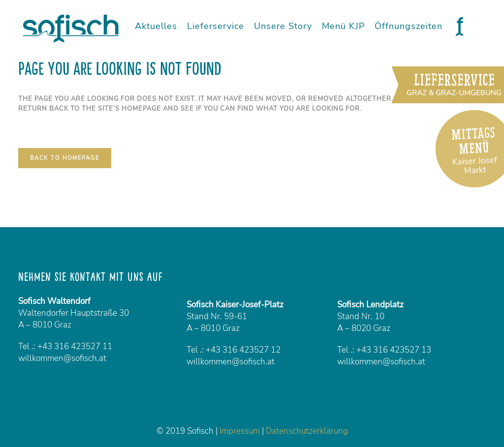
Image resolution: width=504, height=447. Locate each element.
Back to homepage (65, 158)
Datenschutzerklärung (307, 431)
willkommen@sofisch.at (62, 358)
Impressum (240, 431)
